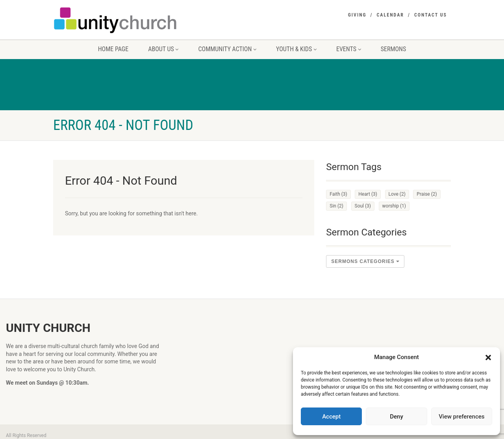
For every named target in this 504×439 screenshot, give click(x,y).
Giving (357, 15)
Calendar (390, 15)
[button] (488, 357)
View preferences (461, 417)
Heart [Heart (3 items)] (368, 194)
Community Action (227, 49)
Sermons (394, 49)
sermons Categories (365, 261)
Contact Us (431, 15)
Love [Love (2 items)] (397, 194)
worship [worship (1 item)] (394, 206)
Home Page (113, 49)
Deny (397, 417)
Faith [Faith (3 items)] (338, 194)
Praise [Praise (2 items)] (427, 194)
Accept (331, 417)
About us (163, 49)
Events (349, 49)
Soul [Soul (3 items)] (363, 206)
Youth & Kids (296, 49)
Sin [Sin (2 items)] (336, 206)
